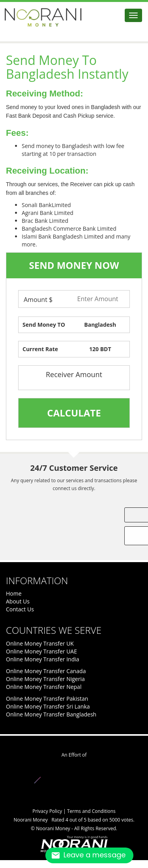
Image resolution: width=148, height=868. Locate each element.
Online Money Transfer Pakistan (47, 699)
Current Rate (40, 349)
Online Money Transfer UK (40, 643)
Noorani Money (54, 828)
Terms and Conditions (91, 811)
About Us (18, 601)
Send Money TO (44, 325)
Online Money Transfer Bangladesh (51, 714)
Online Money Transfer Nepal (44, 687)
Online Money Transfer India (43, 659)
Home (14, 593)
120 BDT (100, 349)
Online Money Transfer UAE (41, 651)
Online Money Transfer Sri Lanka (48, 706)
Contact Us (20, 609)
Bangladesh (100, 325)
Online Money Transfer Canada (46, 671)
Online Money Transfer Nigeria (45, 679)
